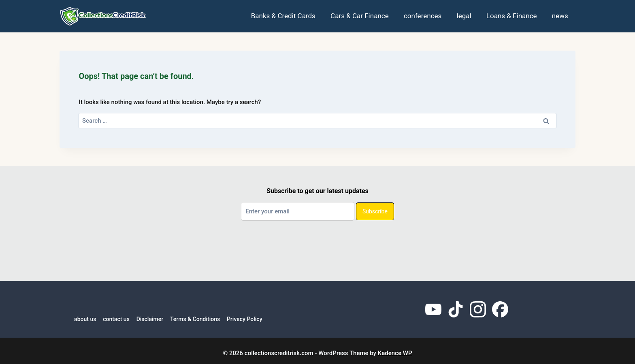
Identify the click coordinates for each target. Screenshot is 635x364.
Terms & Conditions (195, 319)
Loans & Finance (512, 16)
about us (85, 319)
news (560, 16)
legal (464, 16)
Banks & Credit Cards (283, 16)
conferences (423, 16)
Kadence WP (395, 353)
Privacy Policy (245, 319)
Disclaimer (150, 319)
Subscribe (375, 211)
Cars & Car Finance (360, 16)
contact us (116, 319)
